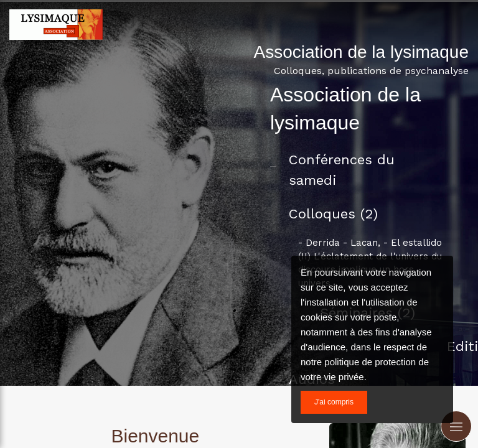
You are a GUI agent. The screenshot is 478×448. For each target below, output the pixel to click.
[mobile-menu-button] (456, 426)
